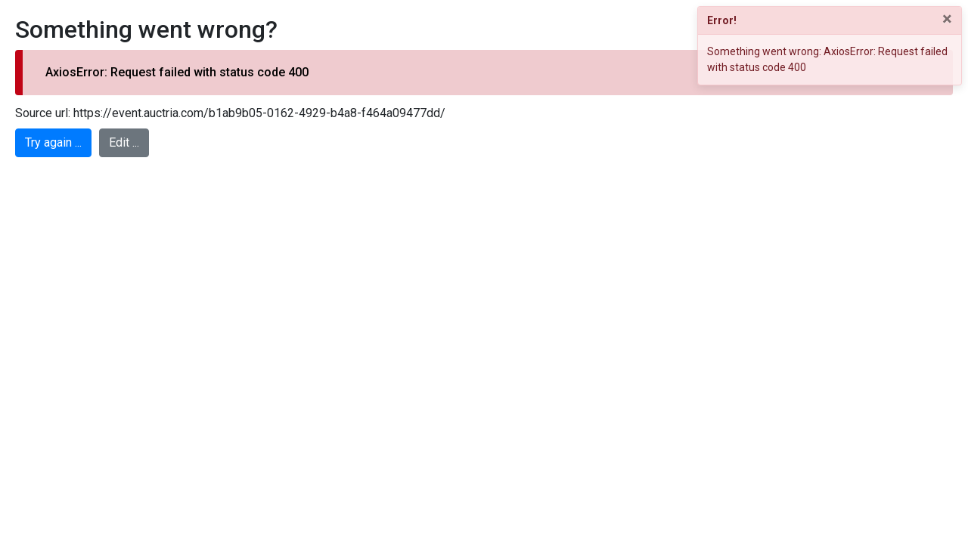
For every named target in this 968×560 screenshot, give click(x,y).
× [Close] (947, 19)
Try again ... (53, 142)
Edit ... (124, 142)
